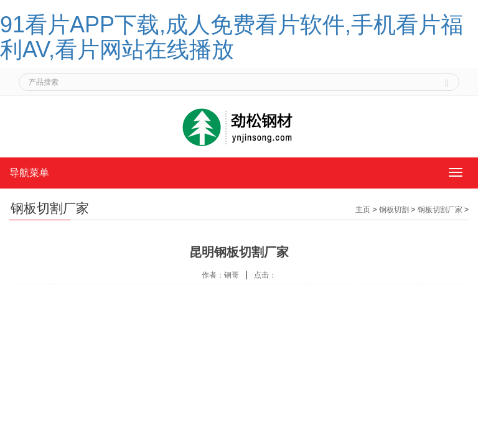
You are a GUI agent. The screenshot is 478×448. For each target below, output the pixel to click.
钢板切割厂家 (440, 210)
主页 (363, 210)
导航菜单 (29, 173)
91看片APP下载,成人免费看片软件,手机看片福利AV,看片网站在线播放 (232, 37)
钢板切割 (394, 210)
